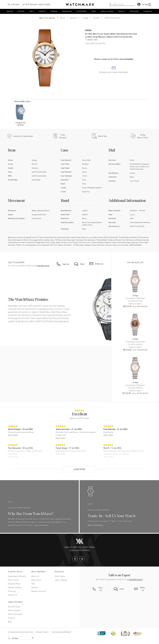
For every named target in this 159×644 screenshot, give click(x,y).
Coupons (11, 618)
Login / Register (61, 580)
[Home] (80, 5)
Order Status (60, 576)
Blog (10, 621)
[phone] (36, 4)
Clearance (148, 11)
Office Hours (36, 580)
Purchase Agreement (61, 632)
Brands (10, 11)
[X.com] (82, 559)
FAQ (33, 584)
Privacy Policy (42, 632)
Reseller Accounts (39, 591)
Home (62, 18)
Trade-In (122, 11)
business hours (43, 265)
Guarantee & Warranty (17, 576)
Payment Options (15, 587)
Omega (85, 18)
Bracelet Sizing (14, 606)
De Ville (96, 18)
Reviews (35, 587)
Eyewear (54, 11)
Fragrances (67, 11)
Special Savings (107, 11)
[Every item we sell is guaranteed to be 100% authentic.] (20, 136)
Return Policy (13, 580)
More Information (95, 525)
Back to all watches (47, 18)
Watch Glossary (14, 610)
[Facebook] (75, 559)
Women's (42, 11)
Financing (12, 591)
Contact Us (12, 595)
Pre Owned (134, 11)
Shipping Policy (14, 584)
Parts (94, 11)
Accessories (82, 11)
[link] (114, 70)
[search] (110, 4)
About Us (35, 576)
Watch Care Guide (15, 614)
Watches (21, 11)
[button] (147, 4)
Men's (32, 11)
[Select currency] (21, 638)
